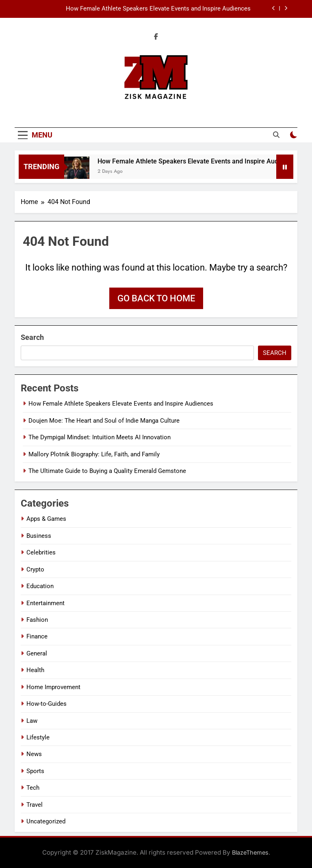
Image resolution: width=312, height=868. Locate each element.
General (37, 653)
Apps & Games (46, 519)
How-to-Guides (47, 704)
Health (35, 670)
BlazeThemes (250, 852)
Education (40, 586)
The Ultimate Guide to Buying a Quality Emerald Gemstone (107, 471)
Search (32, 337)
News (34, 754)
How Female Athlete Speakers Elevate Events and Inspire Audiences (158, 9)
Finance (37, 636)
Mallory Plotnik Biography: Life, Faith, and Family (94, 454)
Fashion (37, 620)
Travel (35, 805)
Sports (35, 771)
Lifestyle (38, 737)
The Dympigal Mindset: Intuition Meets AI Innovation (100, 437)
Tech (33, 788)
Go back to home (156, 298)
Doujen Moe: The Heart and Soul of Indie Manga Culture (104, 421)
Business (39, 536)
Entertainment (45, 603)
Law (32, 721)
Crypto (35, 569)
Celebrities (41, 552)
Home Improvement (53, 687)
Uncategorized (46, 821)
